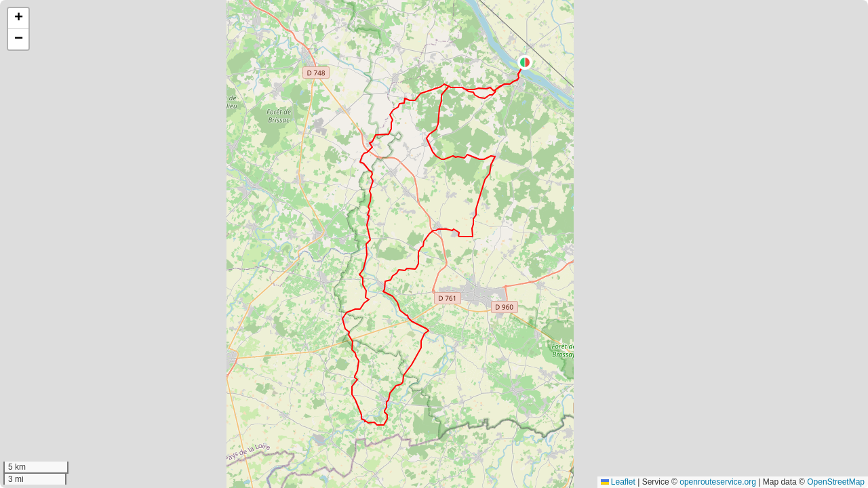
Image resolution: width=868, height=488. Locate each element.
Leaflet (618, 482)
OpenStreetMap (836, 482)
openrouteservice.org (718, 482)
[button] (525, 62)
